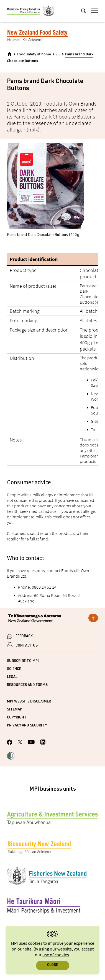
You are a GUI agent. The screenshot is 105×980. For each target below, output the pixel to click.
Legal (12, 677)
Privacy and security (27, 726)
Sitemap (15, 710)
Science (14, 669)
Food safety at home (34, 54)
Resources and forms (27, 685)
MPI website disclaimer (29, 702)
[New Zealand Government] (53, 619)
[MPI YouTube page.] (31, 743)
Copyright (17, 718)
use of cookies (56, 955)
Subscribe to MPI (23, 661)
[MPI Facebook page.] (10, 743)
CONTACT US (27, 646)
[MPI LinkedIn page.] (43, 743)
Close (53, 965)
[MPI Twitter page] (20, 743)
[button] (11, 756)
